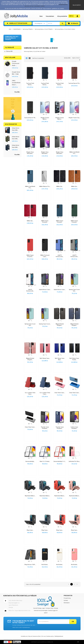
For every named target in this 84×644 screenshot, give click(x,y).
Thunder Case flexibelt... (45, 428)
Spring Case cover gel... (74, 290)
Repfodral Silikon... (30, 496)
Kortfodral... (45, 564)
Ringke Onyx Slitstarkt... (45, 153)
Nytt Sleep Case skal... (60, 359)
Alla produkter (62, 16)
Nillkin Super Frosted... (45, 222)
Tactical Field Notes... (30, 84)
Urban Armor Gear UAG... (16, 129)
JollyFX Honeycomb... (60, 256)
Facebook (78, 642)
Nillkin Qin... (60, 186)
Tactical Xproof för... (74, 83)
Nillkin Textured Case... (45, 256)
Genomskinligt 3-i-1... (60, 461)
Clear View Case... (60, 393)
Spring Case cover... (45, 324)
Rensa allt (8, 51)
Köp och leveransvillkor (35, 636)
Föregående (69, 584)
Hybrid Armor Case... (45, 290)
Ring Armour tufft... (30, 564)
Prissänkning (67, 598)
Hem (41, 16)
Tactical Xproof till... (30, 118)
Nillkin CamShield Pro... (74, 153)
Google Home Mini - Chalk (16, 73)
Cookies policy (50, 636)
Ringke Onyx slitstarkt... (30, 153)
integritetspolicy (63, 5)
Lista (30, 58)
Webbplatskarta (59, 636)
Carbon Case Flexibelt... (74, 428)
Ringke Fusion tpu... (74, 118)
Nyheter (66, 600)
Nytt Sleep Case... (45, 358)
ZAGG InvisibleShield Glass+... (16, 83)
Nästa (77, 584)
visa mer (17, 92)
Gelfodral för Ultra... (74, 461)
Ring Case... (30, 530)
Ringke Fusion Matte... (45, 118)
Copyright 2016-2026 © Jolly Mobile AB (42, 642)
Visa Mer (17, 155)
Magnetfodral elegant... (60, 325)
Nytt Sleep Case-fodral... (74, 359)
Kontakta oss (24, 636)
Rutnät (27, 58)
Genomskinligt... (30, 461)
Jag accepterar (77, 5)
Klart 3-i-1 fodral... (45, 461)
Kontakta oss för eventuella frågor (20, 596)
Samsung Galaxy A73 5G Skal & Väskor (12, 38)
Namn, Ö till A (76, 58)
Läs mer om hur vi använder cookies (35, 6)
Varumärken (50, 16)
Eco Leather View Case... (30, 393)
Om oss (44, 636)
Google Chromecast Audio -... (16, 63)
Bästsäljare (67, 603)
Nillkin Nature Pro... (45, 186)
